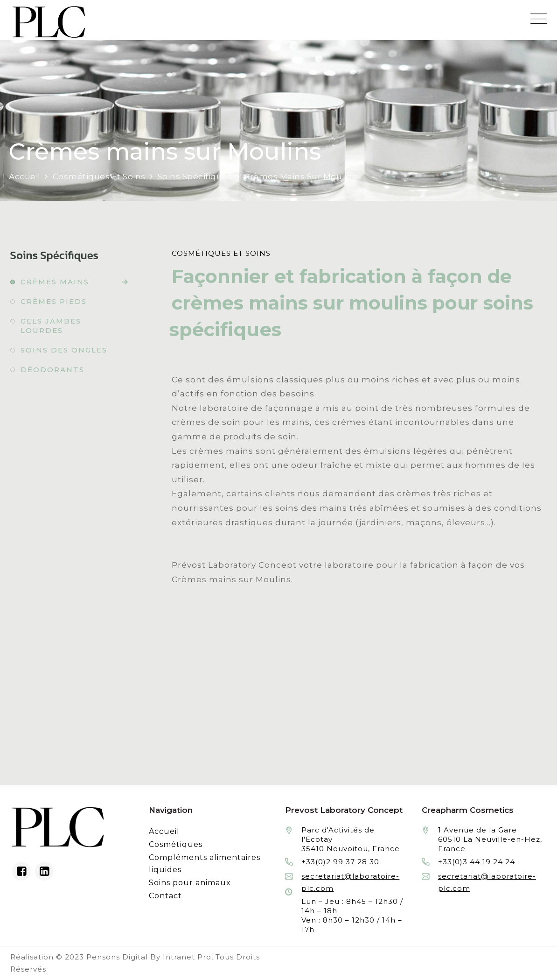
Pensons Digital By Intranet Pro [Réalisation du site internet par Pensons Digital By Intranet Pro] (149, 957)
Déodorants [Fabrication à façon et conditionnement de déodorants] (52, 370)
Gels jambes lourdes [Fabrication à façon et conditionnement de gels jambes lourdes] (51, 326)
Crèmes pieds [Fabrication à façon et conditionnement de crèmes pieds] (54, 301)
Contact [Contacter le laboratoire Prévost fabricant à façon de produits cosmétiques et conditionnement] (165, 896)
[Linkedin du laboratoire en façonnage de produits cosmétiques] (44, 871)
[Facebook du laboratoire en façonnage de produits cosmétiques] (21, 871)
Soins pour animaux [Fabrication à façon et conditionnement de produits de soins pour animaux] (190, 883)
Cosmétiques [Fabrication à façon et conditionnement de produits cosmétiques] (176, 844)
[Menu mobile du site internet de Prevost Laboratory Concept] (539, 19)
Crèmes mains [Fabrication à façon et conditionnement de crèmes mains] (55, 282)
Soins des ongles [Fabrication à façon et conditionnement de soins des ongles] (64, 350)
